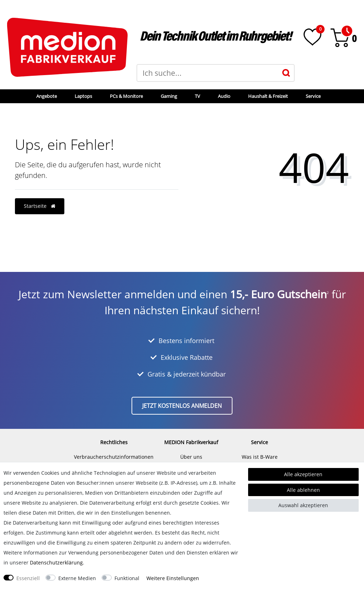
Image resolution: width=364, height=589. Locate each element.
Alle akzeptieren (303, 474)
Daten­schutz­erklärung (56, 562)
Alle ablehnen (303, 490)
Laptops (83, 96)
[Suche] (286, 73)
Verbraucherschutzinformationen (114, 457)
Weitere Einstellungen (173, 578)
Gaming (169, 96)
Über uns (191, 457)
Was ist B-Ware (260, 457)
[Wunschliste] (312, 37)
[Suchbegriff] (208, 73)
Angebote (47, 96)
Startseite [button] (40, 206)
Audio (224, 96)
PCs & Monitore (126, 96)
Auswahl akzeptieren (303, 505)
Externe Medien (77, 578)
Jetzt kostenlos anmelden (182, 406)
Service (313, 96)
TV (197, 96)
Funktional (127, 578)
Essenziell (28, 578)
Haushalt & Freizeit (268, 96)
